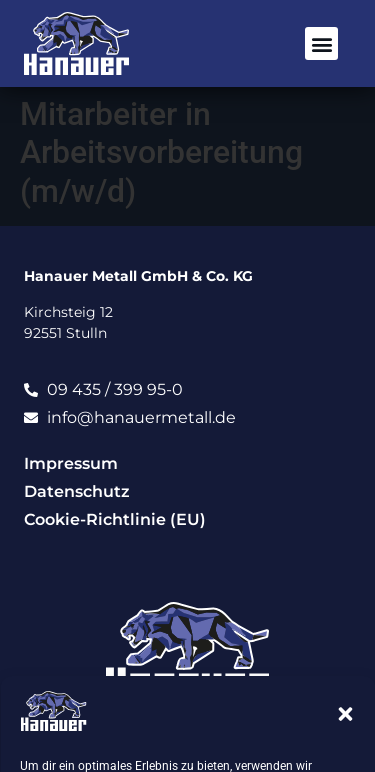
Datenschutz (77, 491)
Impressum (71, 463)
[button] (345, 714)
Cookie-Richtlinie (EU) (115, 519)
